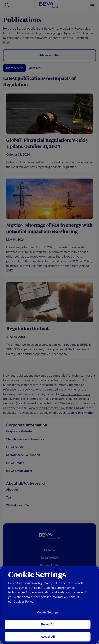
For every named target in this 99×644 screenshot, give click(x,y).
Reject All (48, 624)
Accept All (48, 637)
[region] (49, 605)
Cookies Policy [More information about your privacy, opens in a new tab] (23, 602)
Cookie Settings (48, 613)
